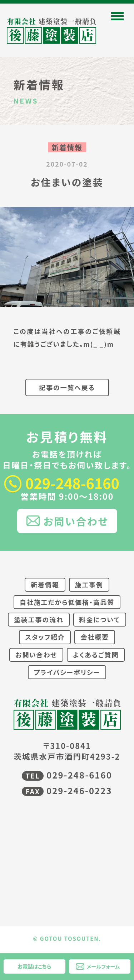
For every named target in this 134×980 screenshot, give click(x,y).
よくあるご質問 (96, 655)
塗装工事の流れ (39, 619)
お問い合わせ (76, 521)
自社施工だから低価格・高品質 (67, 602)
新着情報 (45, 585)
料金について (100, 619)
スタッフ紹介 (45, 637)
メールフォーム (103, 966)
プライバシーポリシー (67, 672)
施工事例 (89, 585)
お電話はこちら (34, 966)
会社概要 (95, 637)
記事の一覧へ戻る (67, 387)
